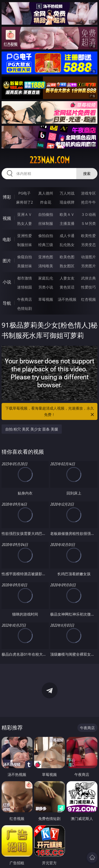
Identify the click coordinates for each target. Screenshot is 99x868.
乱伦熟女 (67, 245)
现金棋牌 (67, 202)
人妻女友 (67, 278)
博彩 (7, 197)
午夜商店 (25, 299)
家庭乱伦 (46, 278)
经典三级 (46, 245)
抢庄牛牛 (88, 202)
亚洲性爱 (25, 236)
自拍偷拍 (46, 214)
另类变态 (88, 245)
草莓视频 (46, 299)
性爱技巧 (88, 287)
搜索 (87, 173)
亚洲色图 (46, 257)
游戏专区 (88, 193)
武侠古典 (88, 278)
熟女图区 (67, 266)
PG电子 (24, 193)
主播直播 (67, 223)
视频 (7, 218)
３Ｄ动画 (88, 214)
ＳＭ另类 (88, 223)
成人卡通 (67, 236)
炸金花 (46, 202)
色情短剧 (25, 308)
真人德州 (46, 193)
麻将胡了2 (25, 202)
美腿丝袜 (25, 266)
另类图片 (88, 266)
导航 (7, 303)
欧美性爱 (88, 236)
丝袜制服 (46, 223)
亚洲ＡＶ (25, 214)
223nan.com (50, 160)
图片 (7, 261)
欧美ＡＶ (67, 214)
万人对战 (67, 193)
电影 (7, 239)
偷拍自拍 (46, 236)
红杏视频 (88, 299)
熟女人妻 (25, 223)
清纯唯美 (46, 266)
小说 (7, 282)
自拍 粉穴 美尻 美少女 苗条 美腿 (32, 429)
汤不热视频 (67, 299)
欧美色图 (67, 257)
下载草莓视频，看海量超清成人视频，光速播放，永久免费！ (50, 412)
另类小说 (46, 287)
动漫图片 (88, 257)
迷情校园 (25, 287)
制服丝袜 (25, 245)
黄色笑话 (67, 287)
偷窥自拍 (25, 257)
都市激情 (25, 278)
